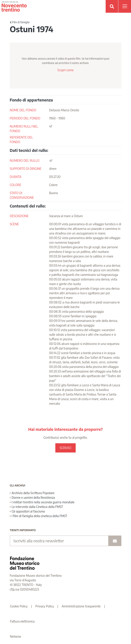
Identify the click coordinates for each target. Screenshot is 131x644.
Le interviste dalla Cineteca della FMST (37, 507)
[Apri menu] (125, 6)
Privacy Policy (45, 606)
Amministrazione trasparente (81, 606)
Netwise (16, 636)
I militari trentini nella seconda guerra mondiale (42, 502)
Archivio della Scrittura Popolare (32, 493)
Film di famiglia (20, 22)
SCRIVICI (65, 448)
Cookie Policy (19, 606)
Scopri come (65, 70)
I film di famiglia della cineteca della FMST (39, 516)
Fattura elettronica (22, 621)
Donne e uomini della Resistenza (32, 498)
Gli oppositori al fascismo (27, 511)
